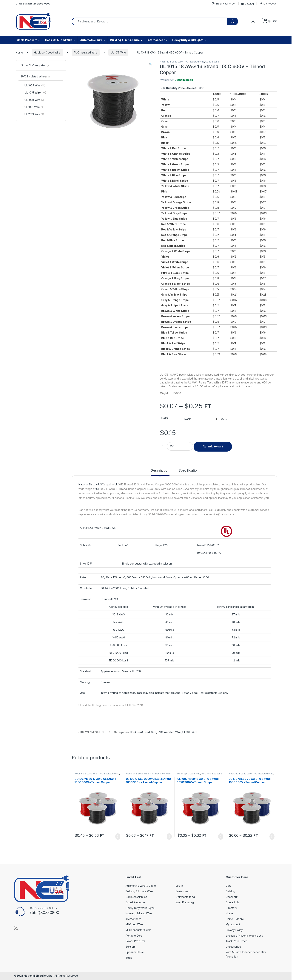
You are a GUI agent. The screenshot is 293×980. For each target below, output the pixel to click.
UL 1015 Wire (118, 52)
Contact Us (232, 902)
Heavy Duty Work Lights (188, 40)
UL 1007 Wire (33, 85)
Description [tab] (160, 471)
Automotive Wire (91, 40)
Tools (129, 958)
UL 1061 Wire (33, 107)
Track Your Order (224, 4)
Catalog (248, 4)
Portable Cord (134, 936)
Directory (231, 908)
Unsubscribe (233, 947)
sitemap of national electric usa (244, 936)
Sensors (131, 947)
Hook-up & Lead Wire (47, 52)
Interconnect (156, 40)
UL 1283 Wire (33, 114)
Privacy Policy (234, 930)
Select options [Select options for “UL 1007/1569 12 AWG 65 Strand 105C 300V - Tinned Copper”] (118, 837)
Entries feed (183, 891)
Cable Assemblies (136, 897)
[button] (151, 64)
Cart (228, 886)
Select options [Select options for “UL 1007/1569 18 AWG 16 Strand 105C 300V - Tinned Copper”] (221, 837)
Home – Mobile (235, 919)
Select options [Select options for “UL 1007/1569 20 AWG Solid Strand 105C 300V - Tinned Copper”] (169, 837)
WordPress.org (185, 902)
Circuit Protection (136, 902)
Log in (179, 886)
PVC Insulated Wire (86, 52)
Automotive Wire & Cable (141, 886)
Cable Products (27, 40)
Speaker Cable (135, 952)
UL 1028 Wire (33, 100)
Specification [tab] (189, 471)
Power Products (135, 941)
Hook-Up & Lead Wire (59, 40)
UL (116, 484)
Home (19, 52)
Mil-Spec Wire (134, 924)
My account (233, 924)
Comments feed (185, 897)
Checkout (232, 897)
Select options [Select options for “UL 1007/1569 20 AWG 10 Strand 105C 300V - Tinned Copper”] (272, 837)
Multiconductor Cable (138, 930)
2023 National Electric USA (34, 976)
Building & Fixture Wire (125, 40)
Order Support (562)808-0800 (33, 4)
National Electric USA (91, 484)
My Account (268, 4)
